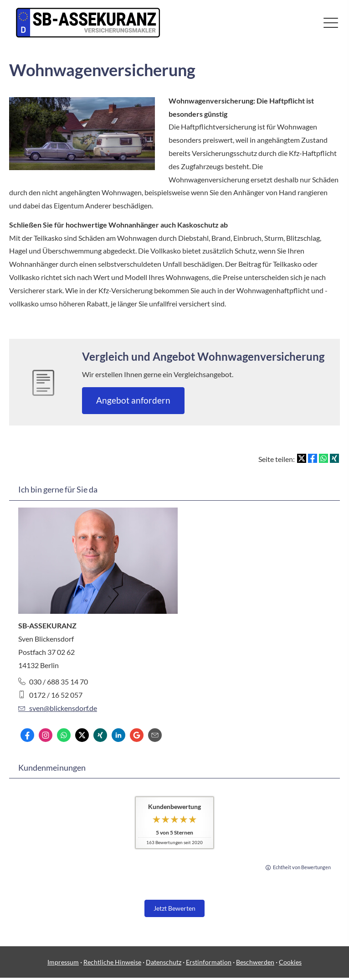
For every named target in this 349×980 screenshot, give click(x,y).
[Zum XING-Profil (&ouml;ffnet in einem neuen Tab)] (100, 735)
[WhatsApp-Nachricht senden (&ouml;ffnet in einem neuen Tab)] (64, 735)
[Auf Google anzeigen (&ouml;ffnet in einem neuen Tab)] (137, 735)
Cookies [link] (290, 962)
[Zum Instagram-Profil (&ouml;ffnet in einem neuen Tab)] (46, 735)
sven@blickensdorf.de (58, 708)
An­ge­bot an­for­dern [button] (133, 400)
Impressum (63, 962)
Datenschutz (164, 962)
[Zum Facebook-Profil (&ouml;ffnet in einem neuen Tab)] (27, 735)
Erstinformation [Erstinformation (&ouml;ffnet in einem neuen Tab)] (209, 962)
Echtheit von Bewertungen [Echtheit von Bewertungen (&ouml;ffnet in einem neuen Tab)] (302, 867)
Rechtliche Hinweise (112, 962)
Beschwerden (255, 962)
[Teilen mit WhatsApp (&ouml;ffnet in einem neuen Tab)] (323, 458)
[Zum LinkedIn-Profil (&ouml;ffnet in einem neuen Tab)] (118, 735)
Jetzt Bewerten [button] (174, 908)
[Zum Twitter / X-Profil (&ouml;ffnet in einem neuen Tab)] (82, 735)
